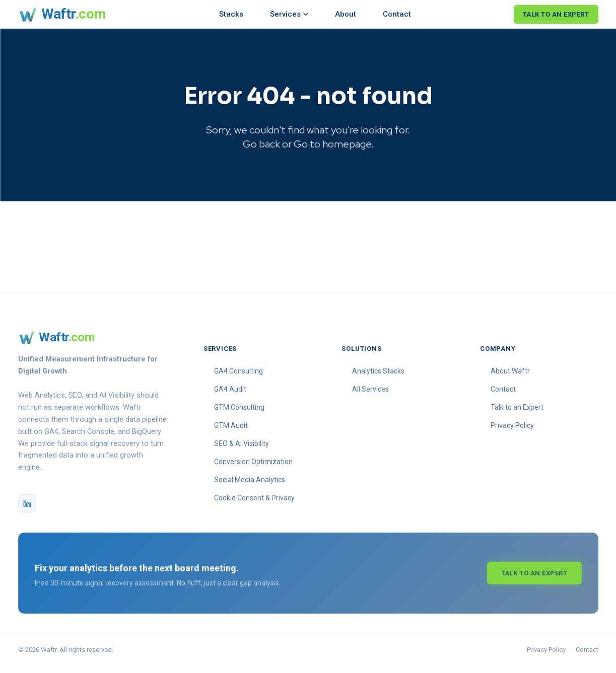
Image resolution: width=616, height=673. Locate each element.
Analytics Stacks (378, 379)
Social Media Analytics (250, 488)
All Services (370, 397)
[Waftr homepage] (62, 14)
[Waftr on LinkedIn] (27, 511)
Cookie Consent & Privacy (254, 506)
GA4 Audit (230, 397)
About (346, 14)
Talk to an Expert (556, 14)
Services (289, 14)
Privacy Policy (512, 433)
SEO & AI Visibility (242, 452)
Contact (397, 14)
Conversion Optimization (253, 470)
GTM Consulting (239, 415)
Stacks (231, 14)
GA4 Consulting (238, 379)
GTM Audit (231, 433)
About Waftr (510, 379)
